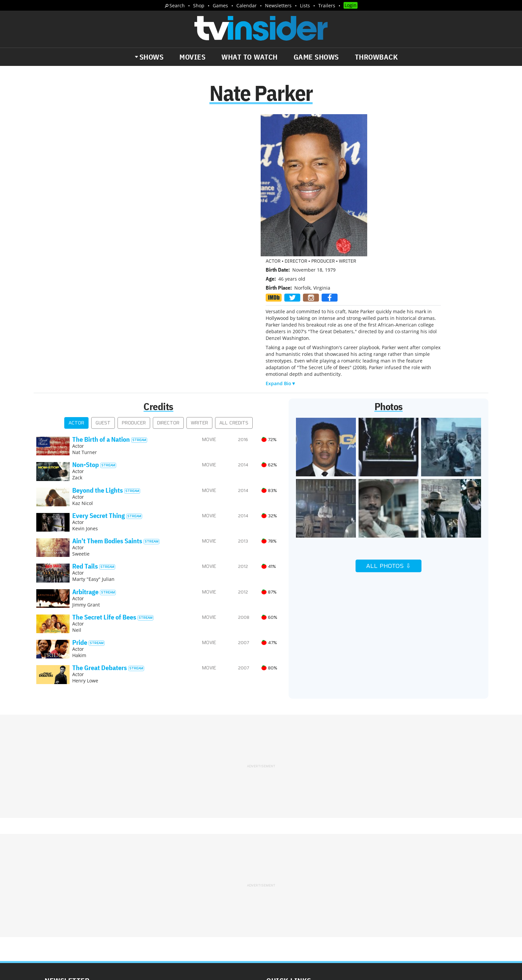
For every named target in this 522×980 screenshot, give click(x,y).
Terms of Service (308, 875)
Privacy (275, 875)
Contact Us (371, 867)
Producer (134, 296)
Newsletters (278, 5)
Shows (152, 57)
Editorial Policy (333, 867)
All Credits (234, 296)
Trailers (327, 5)
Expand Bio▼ (281, 242)
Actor (76, 296)
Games (220, 5)
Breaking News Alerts (177, 896)
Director (168, 296)
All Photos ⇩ (389, 439)
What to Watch (250, 57)
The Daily (61, 896)
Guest (103, 296)
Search (177, 5)
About (273, 867)
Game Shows (316, 57)
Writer (199, 296)
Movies (192, 57)
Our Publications (300, 901)
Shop (199, 5)
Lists (305, 5)
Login (351, 5)
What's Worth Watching (113, 896)
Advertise (297, 867)
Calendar (247, 5)
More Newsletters (67, 916)
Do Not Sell (347, 875)
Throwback (377, 57)
